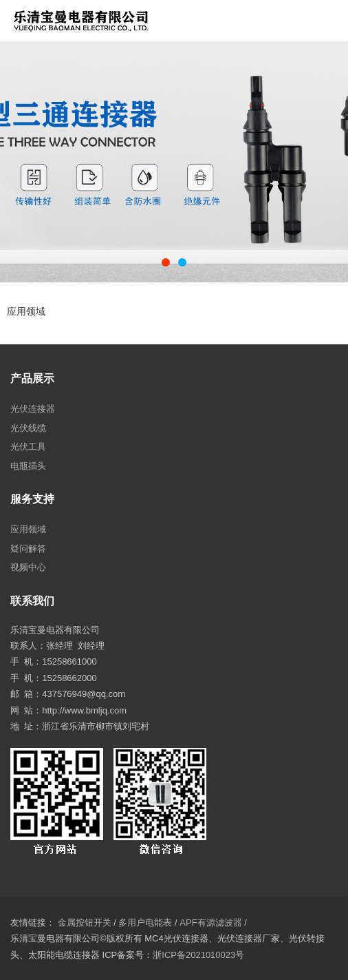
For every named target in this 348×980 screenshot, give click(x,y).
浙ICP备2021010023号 (198, 955)
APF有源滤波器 (210, 922)
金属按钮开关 (85, 922)
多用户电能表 (145, 922)
